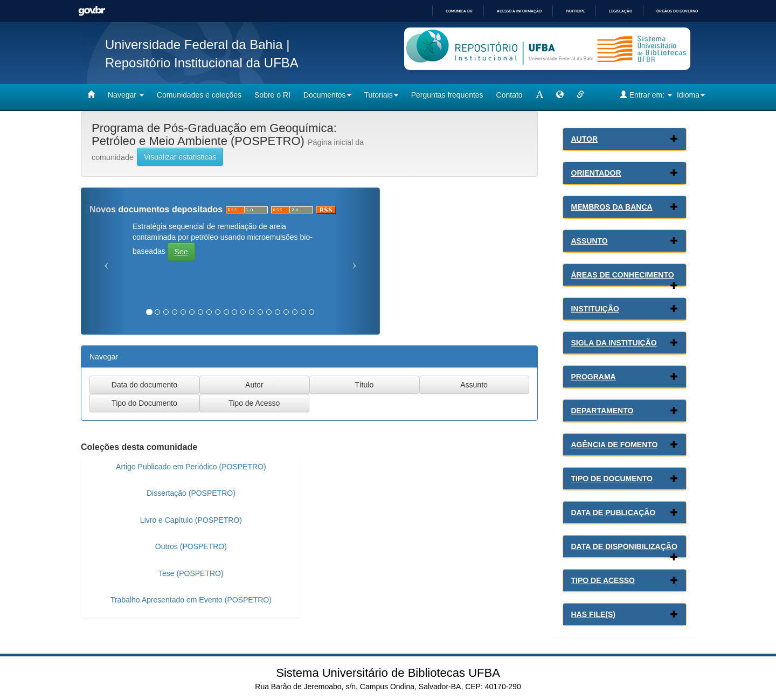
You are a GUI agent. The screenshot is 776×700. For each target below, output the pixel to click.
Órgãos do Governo (677, 11)
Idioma (691, 95)
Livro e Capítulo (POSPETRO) (191, 520)
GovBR (92, 11)
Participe (575, 11)
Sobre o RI (272, 95)
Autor (585, 139)
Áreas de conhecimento (623, 275)
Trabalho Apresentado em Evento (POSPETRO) (191, 600)
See (181, 252)
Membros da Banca (612, 207)
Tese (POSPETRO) (191, 573)
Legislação (621, 11)
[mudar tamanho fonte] (539, 95)
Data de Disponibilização (624, 546)
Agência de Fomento (615, 445)
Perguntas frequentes (447, 95)
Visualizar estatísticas (180, 157)
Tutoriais (381, 95)
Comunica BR (459, 11)
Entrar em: (646, 95)
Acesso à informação (519, 11)
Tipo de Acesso (603, 580)
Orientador (596, 173)
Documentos (327, 95)
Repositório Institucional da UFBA (202, 63)
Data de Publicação (614, 512)
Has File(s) (593, 614)
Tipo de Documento (612, 479)
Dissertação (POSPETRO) (191, 493)
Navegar (126, 95)
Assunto (590, 241)
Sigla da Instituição (614, 343)
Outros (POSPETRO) (191, 546)
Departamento (602, 411)
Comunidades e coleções (199, 95)
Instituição (595, 309)
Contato (510, 95)
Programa (594, 377)
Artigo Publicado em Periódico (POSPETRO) (191, 467)
